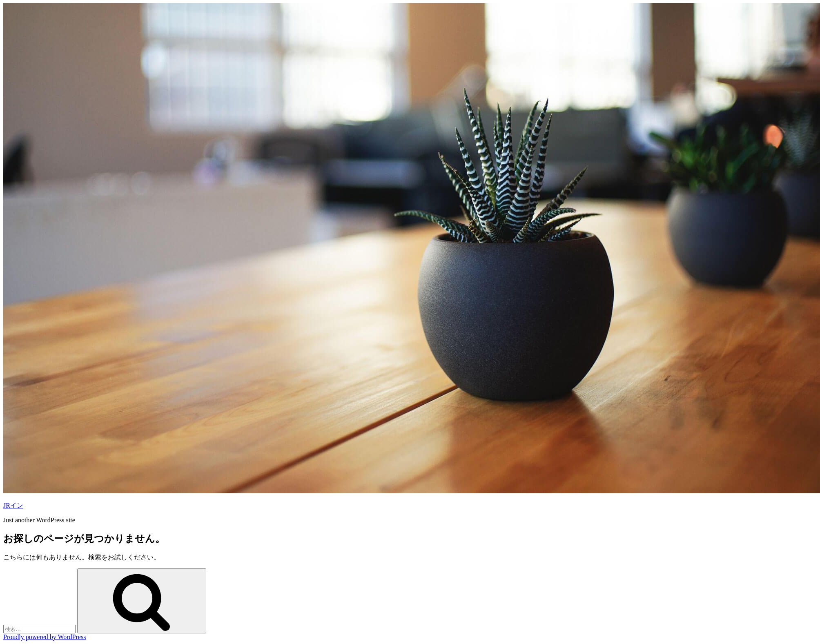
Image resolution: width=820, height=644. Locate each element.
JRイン (13, 505)
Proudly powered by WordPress (45, 637)
